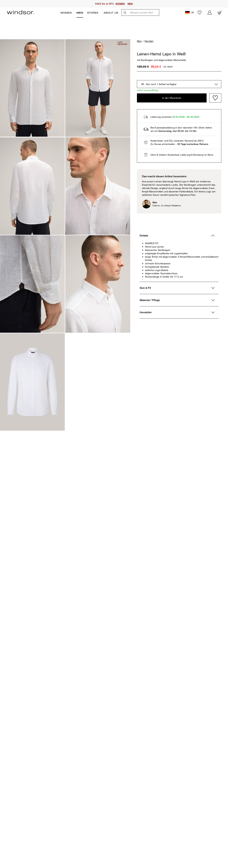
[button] (190, 12)
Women (66, 13)
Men (80, 13)
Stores (93, 13)
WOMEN (120, 4)
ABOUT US (111, 13)
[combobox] (179, 84)
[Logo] (20, 12)
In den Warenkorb (172, 98)
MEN (130, 4)
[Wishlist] (215, 98)
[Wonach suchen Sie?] (144, 12)
